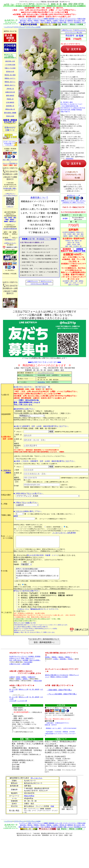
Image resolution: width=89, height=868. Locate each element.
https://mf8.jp (29, 801)
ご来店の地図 (26, 669)
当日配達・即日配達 (50, 22)
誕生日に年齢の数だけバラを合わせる (57, 680)
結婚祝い (56, 21)
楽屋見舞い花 (10, 106)
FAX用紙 (60, 22)
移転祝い (43, 21)
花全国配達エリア (10, 240)
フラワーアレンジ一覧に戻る (39, 284)
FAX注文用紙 (28, 667)
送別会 (18, 682)
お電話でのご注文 (15, 669)
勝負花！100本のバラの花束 (59, 682)
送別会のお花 (10, 71)
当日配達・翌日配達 (34, 662)
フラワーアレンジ (37, 19)
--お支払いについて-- (10, 243)
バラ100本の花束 (10, 65)
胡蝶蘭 (46, 19)
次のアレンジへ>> (46, 281)
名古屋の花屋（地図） (10, 188)
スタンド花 (58, 19)
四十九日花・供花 (79, 21)
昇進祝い (71, 664)
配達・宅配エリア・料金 (26, 22)
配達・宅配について (28, 664)
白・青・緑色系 (34, 695)
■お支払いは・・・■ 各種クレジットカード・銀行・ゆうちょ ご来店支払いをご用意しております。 (73, 199)
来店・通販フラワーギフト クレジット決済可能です (10, 161)
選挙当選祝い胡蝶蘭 (10, 113)
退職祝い (26, 684)
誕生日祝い (23, 21)
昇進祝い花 (10, 99)
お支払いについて (15, 664)
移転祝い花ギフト (10, 85)
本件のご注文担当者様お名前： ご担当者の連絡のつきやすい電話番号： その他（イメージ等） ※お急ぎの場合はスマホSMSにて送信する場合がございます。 (38, 578)
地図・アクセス (68, 22)
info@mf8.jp (70, 159)
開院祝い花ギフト (10, 82)
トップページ (23, 19)
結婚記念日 (32, 682)
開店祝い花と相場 (10, 75)
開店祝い (30, 21)
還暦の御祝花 (10, 96)
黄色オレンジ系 (23, 695)
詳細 (52, 812)
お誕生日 (12, 682)
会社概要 (26, 666)
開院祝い (50, 21)
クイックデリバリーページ (46, 373)
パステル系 (13, 706)
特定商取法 (77, 22)
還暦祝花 (70, 21)
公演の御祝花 (10, 102)
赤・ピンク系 (13, 695)
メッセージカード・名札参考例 (64, 533)
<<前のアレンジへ (32, 281)
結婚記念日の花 (10, 92)
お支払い (37, 22)
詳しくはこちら (37, 783)
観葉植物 (51, 19)
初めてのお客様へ (35, 666)
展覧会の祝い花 (10, 109)
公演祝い (56, 664)
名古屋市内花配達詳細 (10, 229)
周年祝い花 (63, 21)
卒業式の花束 (81, 19)
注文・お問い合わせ (15, 666)
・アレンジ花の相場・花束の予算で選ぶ (62, 699)
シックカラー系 (22, 706)
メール (84, 22)
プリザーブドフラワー (70, 19)
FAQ (42, 22)
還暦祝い (19, 684)
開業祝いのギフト (10, 78)
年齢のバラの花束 (10, 68)
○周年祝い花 (10, 89)
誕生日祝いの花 (10, 61)
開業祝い (37, 21)
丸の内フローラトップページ (18, 662)
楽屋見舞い (63, 664)
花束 (30, 19)
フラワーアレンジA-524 (33, 27)
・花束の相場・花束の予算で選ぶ (59, 695)
